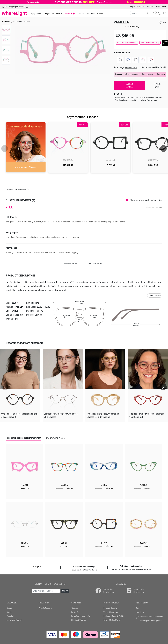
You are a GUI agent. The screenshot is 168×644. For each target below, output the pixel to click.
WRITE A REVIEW (96, 263)
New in (59, 14)
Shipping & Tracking (79, 619)
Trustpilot (37, 566)
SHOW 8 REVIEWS (72, 263)
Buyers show (161, 7)
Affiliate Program (45, 607)
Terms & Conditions (111, 611)
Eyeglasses (36, 14)
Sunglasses (49, 14)
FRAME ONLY (157, 85)
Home (4, 22)
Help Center (140, 611)
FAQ (137, 607)
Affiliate (101, 14)
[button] (163, 149)
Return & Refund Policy (112, 619)
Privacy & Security (110, 607)
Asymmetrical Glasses (84, 117)
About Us (75, 607)
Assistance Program (14, 619)
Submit (65, 590)
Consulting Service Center (81, 615)
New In (9, 611)
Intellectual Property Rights (114, 615)
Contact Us (75, 611)
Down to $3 (70, 14)
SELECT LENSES (129, 85)
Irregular (12, 22)
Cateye (9, 607)
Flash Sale (11, 615)
